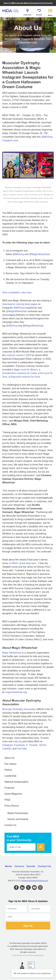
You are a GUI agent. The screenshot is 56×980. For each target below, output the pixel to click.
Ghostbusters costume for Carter (19, 373)
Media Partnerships (18, 813)
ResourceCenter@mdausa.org (35, 881)
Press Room (12, 806)
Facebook (19, 745)
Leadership (10, 776)
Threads (33, 745)
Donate (39, 11)
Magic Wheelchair (12, 653)
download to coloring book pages (20, 304)
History (8, 770)
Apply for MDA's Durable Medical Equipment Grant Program (28, 3)
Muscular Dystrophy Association (19, 709)
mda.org (18, 741)
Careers (19, 866)
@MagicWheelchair (39, 254)
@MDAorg (18, 254)
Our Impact (10, 764)
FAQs (7, 800)
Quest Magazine (13, 794)
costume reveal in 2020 (19, 355)
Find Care (27, 11)
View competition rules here (17, 292)
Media (8, 866)
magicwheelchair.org (16, 692)
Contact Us (10, 825)
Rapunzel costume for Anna (25, 377)
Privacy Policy (16, 955)
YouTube (22, 749)
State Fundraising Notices (37, 955)
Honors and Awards (18, 819)
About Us (9, 758)
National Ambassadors (16, 782)
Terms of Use (25, 955)
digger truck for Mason (26, 370)
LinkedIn (7, 749)
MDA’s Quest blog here (24, 563)
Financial (9, 788)
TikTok (42, 745)
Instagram (8, 745)
